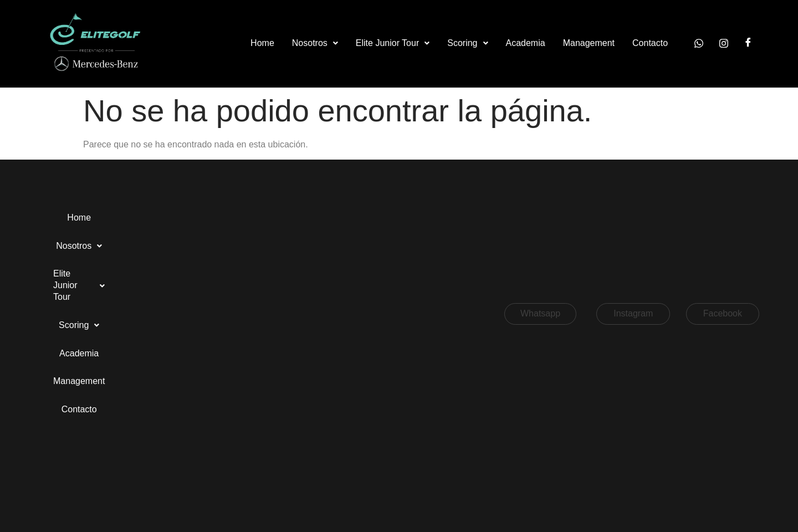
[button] (315, 44)
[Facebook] (748, 43)
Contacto (650, 43)
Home (262, 43)
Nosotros (315, 43)
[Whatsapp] (699, 43)
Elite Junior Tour (393, 43)
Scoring (467, 43)
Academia (526, 43)
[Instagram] (724, 43)
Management (589, 43)
